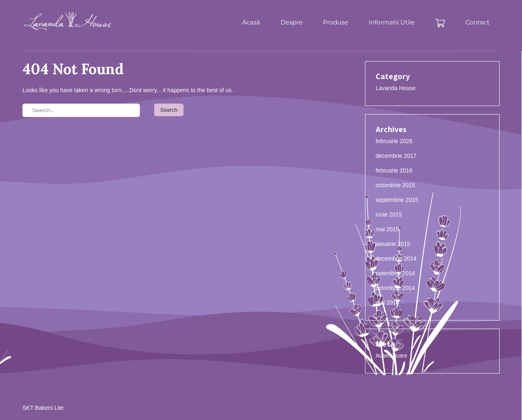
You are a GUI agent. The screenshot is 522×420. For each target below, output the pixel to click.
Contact (477, 22)
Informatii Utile (392, 22)
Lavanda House (396, 88)
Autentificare (391, 356)
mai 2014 (387, 303)
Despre (292, 22)
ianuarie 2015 (393, 244)
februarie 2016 (394, 170)
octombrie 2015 (395, 185)
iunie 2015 (389, 214)
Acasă (251, 22)
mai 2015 (387, 229)
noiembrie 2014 (395, 273)
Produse (336, 22)
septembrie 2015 (397, 200)
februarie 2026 (394, 141)
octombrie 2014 (395, 288)
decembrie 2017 (396, 156)
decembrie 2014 (396, 259)
